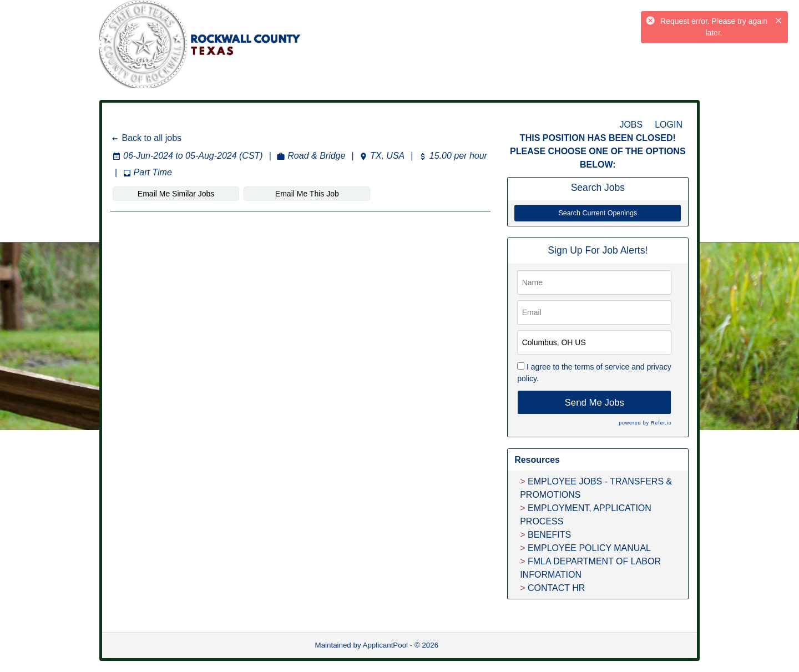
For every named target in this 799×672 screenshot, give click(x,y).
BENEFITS (549, 535)
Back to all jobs (146, 138)
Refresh (471, 645)
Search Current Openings (598, 213)
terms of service (602, 367)
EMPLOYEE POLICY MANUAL (589, 548)
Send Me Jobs (595, 403)
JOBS (631, 125)
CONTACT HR (556, 588)
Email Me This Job (307, 194)
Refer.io (661, 423)
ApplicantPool (386, 645)
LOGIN (669, 125)
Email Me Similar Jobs (176, 194)
